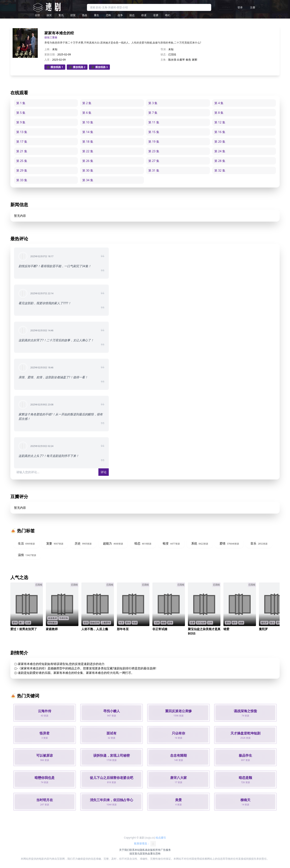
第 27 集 (154, 161)
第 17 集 (22, 142)
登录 (240, 7)
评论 (104, 472)
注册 (253, 7)
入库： (48, 60)
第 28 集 (220, 161)
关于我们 (124, 850)
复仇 (61, 15)
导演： (164, 49)
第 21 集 (22, 151)
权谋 (144, 15)
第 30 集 (88, 170)
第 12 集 (220, 122)
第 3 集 (153, 103)
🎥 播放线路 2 (77, 67)
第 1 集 (21, 103)
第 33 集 (22, 180)
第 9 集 (21, 122)
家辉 (195, 60)
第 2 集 (87, 103)
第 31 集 (154, 170)
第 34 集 (88, 180)
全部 (37, 15)
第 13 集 (22, 132)
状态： (164, 54)
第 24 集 (220, 151)
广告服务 (166, 850)
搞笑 (49, 15)
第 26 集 (88, 161)
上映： (48, 49)
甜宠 (73, 15)
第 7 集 (153, 113)
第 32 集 (220, 170)
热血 (85, 15)
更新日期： (51, 54)
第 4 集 (219, 103)
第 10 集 (88, 122)
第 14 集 (88, 132)
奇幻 (168, 15)
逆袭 (156, 15)
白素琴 (181, 60)
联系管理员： (145, 844)
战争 (120, 15)
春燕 (188, 60)
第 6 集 (87, 113)
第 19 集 (154, 142)
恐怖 (108, 15)
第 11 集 (154, 122)
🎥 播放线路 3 (99, 67)
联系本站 (135, 850)
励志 (132, 15)
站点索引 (161, 838)
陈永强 (172, 60)
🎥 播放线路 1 (55, 67)
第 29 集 (22, 170)
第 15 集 (154, 132)
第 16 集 (220, 132)
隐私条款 (145, 850)
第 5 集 (21, 113)
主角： (164, 60)
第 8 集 (219, 113)
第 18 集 (88, 142)
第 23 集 (154, 151)
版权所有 (155, 850)
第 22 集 (88, 151)
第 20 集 (220, 142)
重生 (97, 15)
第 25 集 (22, 161)
